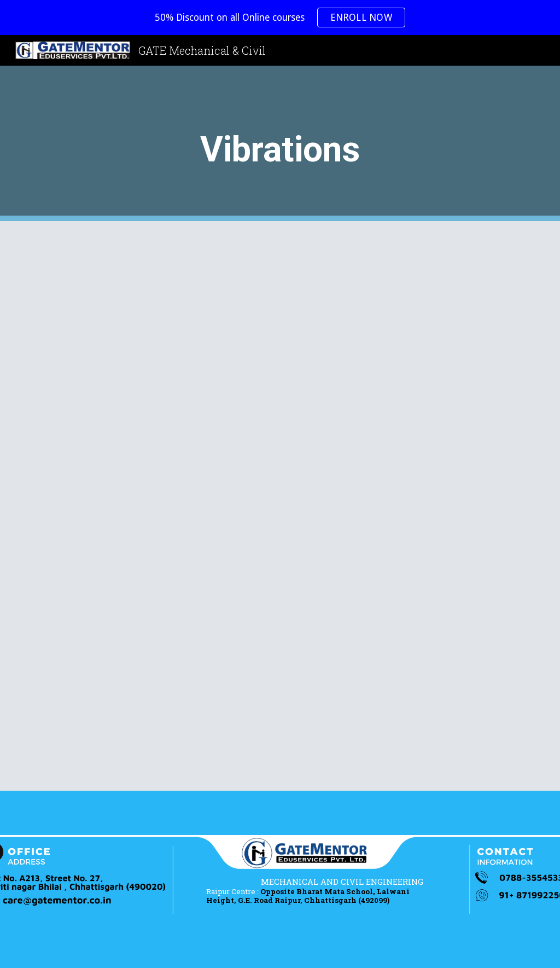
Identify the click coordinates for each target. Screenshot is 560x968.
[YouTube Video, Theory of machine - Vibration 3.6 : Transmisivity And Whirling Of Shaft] (407, 696)
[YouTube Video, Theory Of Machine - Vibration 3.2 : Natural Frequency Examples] (407, 316)
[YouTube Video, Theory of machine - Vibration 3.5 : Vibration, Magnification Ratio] (153, 696)
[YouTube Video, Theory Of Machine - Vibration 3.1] (153, 316)
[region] (280, 18)
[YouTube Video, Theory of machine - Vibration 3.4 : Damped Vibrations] (407, 506)
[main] (280, 144)
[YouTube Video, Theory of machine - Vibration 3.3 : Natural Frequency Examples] (153, 506)
